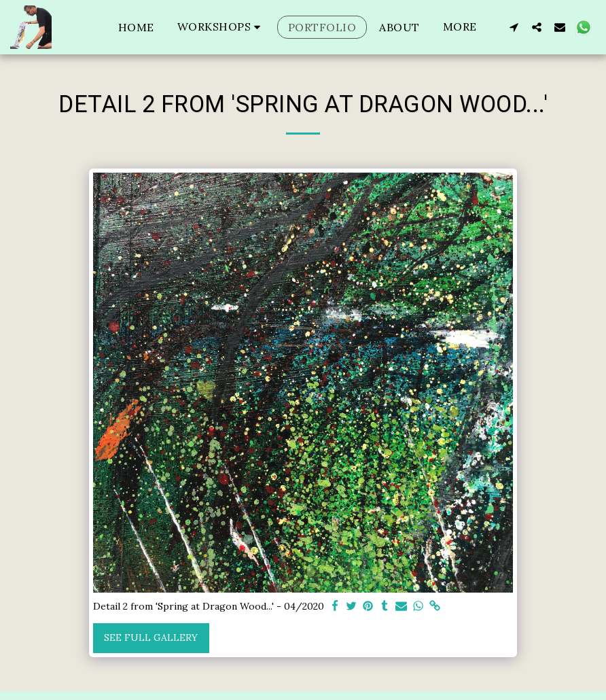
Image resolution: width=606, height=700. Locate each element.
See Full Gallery (151, 637)
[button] (221, 27)
